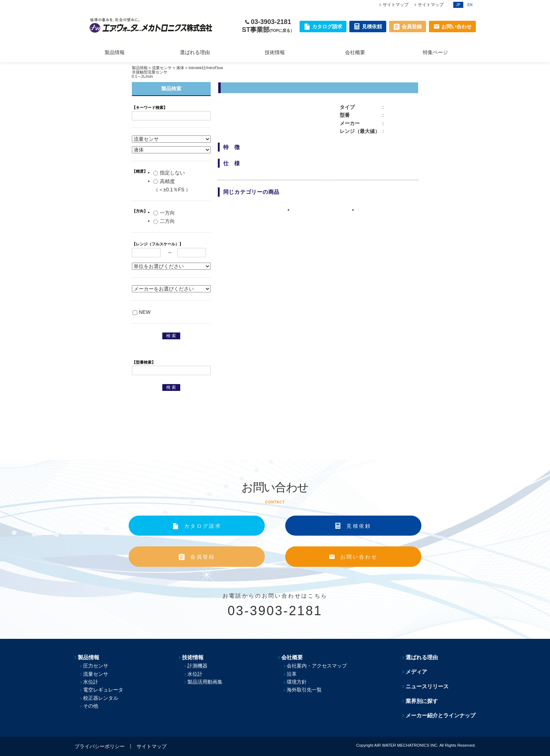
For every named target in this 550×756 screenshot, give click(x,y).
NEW (142, 312)
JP (458, 5)
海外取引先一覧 (304, 690)
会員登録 (203, 557)
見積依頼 (359, 526)
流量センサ (162, 68)
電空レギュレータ (103, 690)
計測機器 (197, 666)
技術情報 (275, 52)
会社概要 (355, 52)
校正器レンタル (101, 698)
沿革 (292, 674)
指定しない (169, 173)
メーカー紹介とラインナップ (441, 715)
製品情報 (115, 52)
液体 (180, 68)
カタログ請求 (203, 526)
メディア (416, 672)
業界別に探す (422, 701)
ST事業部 (268, 30)
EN (470, 5)
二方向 (164, 221)
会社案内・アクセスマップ (317, 666)
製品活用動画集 (205, 682)
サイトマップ (396, 5)
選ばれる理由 (195, 52)
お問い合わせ (359, 557)
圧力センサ (96, 666)
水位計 (91, 682)
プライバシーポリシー (100, 746)
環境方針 (297, 682)
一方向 (164, 213)
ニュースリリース (427, 686)
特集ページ (435, 52)
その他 (91, 706)
